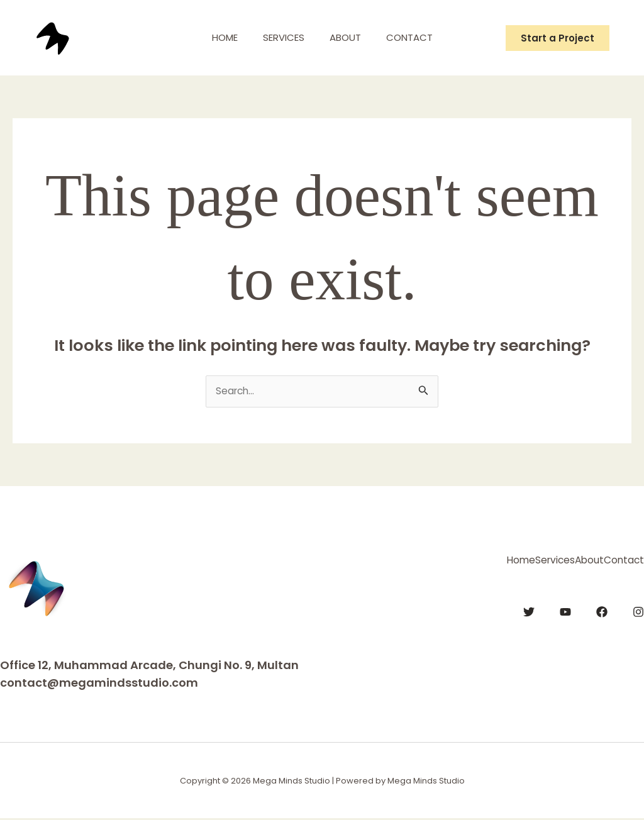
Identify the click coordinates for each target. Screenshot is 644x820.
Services (280, 37)
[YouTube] (565, 609)
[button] (558, 38)
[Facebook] (602, 609)
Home (215, 37)
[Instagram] (638, 609)
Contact (419, 37)
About (348, 37)
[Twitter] (529, 609)
